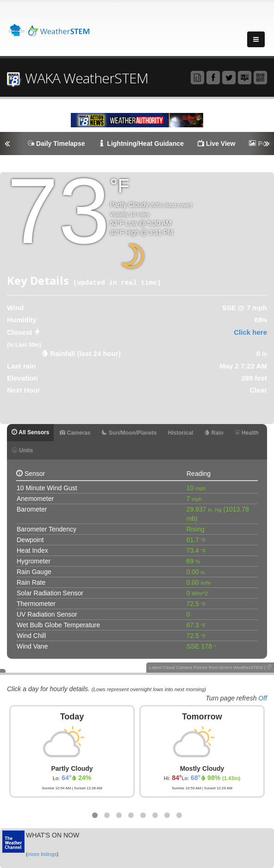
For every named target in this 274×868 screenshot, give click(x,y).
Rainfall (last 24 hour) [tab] (85, 353)
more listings (42, 854)
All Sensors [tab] (30, 432)
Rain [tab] (214, 433)
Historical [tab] (181, 433)
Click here (250, 332)
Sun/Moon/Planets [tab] (129, 433)
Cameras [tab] (75, 433)
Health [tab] (247, 433)
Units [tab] (22, 450)
